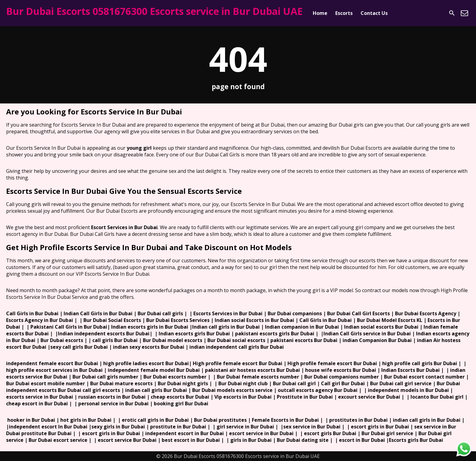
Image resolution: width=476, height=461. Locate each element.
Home (320, 13)
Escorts (344, 13)
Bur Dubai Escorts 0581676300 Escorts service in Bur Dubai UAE (154, 11)
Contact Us (374, 13)
